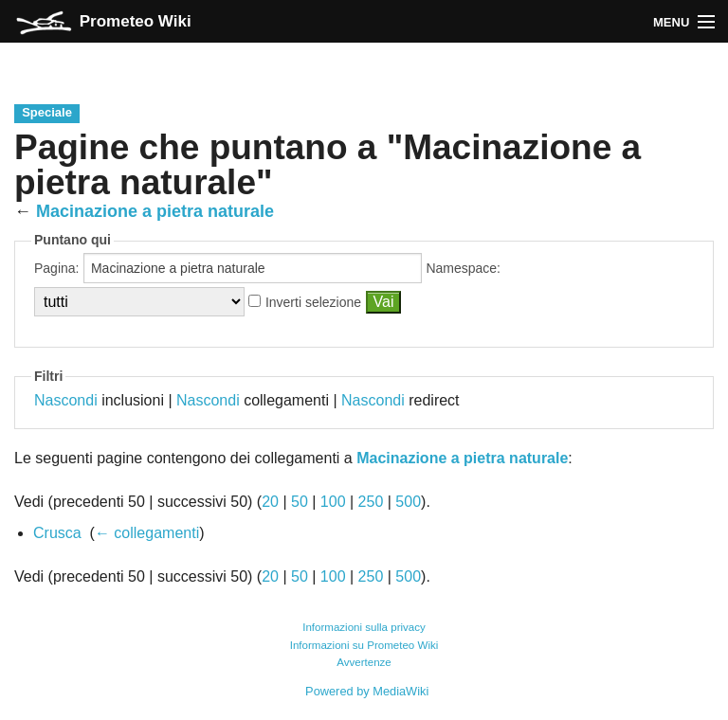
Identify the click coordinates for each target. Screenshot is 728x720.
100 (333, 502)
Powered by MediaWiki (367, 691)
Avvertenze (364, 662)
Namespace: (463, 268)
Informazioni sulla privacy (364, 627)
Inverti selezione (313, 302)
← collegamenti (147, 533)
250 (371, 502)
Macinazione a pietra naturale (155, 211)
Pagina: (56, 268)
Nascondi (66, 400)
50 (300, 502)
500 (408, 502)
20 (270, 502)
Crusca (57, 533)
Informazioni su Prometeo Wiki (364, 645)
